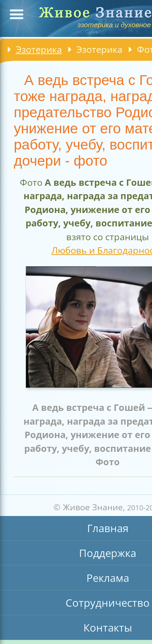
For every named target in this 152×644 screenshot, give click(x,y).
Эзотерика (39, 49)
